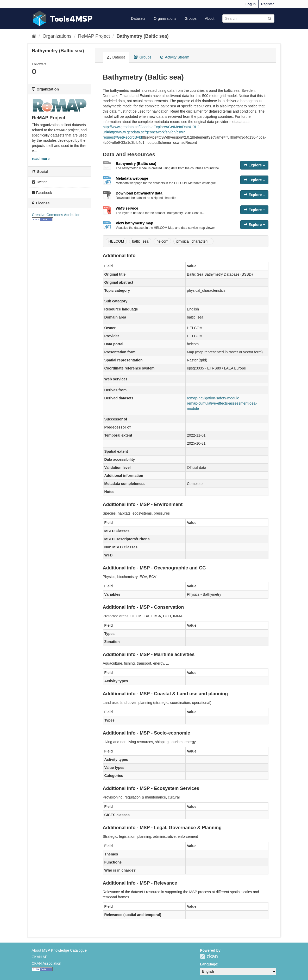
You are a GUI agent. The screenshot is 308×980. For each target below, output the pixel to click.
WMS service (127, 208)
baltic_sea (140, 241)
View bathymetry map (135, 223)
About (210, 18)
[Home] (34, 36)
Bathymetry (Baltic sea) (142, 36)
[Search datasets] (248, 18)
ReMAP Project (94, 36)
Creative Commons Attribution (56, 215)
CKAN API (40, 957)
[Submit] (270, 18)
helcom (162, 241)
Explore (254, 165)
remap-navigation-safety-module (213, 398)
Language (209, 964)
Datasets (138, 18)
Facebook (42, 193)
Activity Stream (175, 57)
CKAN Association (47, 963)
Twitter (39, 182)
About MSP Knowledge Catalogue (59, 950)
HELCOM (116, 241)
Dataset (116, 57)
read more (41, 159)
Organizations (165, 18)
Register (267, 4)
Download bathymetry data (139, 193)
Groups (191, 18)
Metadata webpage (132, 178)
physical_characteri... (193, 241)
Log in (251, 4)
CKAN (209, 956)
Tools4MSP (71, 19)
